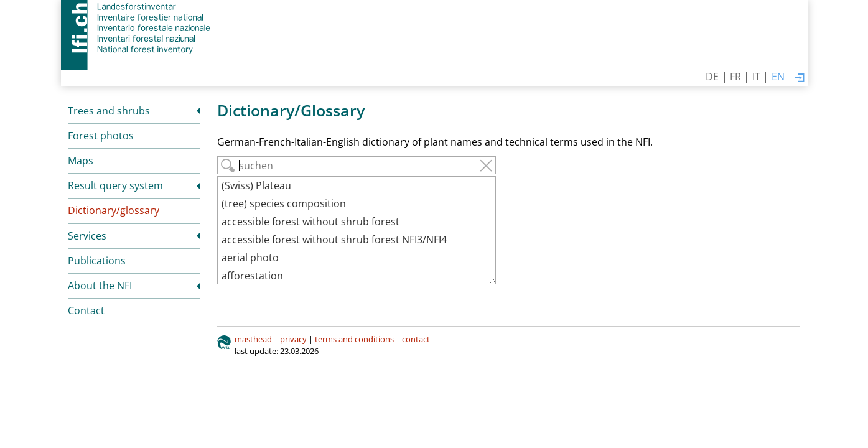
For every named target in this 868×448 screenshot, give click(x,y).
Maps (81, 161)
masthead (253, 339)
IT (756, 77)
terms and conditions (354, 339)
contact (416, 339)
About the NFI (100, 286)
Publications (97, 261)
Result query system (115, 185)
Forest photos (101, 136)
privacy (293, 339)
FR (735, 77)
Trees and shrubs (109, 111)
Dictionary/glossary (114, 210)
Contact (86, 310)
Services (87, 236)
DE (712, 77)
